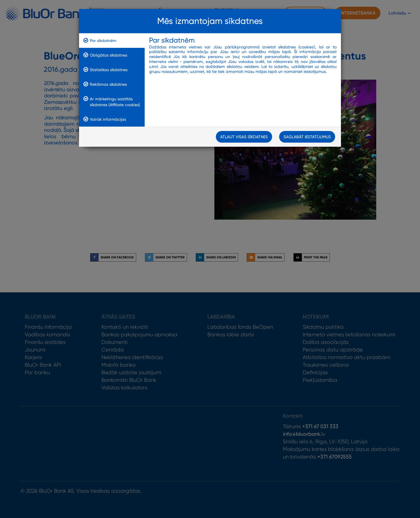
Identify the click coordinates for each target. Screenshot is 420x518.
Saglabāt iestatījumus (307, 137)
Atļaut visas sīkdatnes (244, 137)
